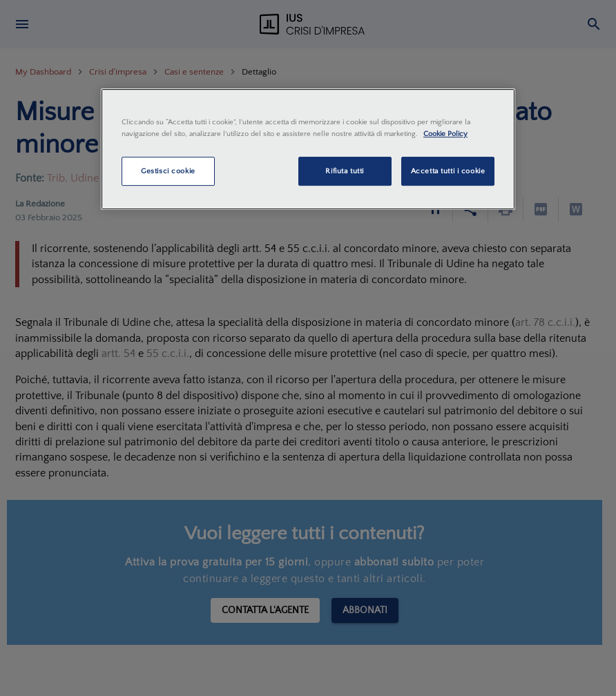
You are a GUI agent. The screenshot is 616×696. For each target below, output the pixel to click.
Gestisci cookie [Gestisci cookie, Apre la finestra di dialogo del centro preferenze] (168, 171)
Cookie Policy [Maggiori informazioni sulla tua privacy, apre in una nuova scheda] (445, 134)
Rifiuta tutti (344, 171)
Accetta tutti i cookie (448, 171)
